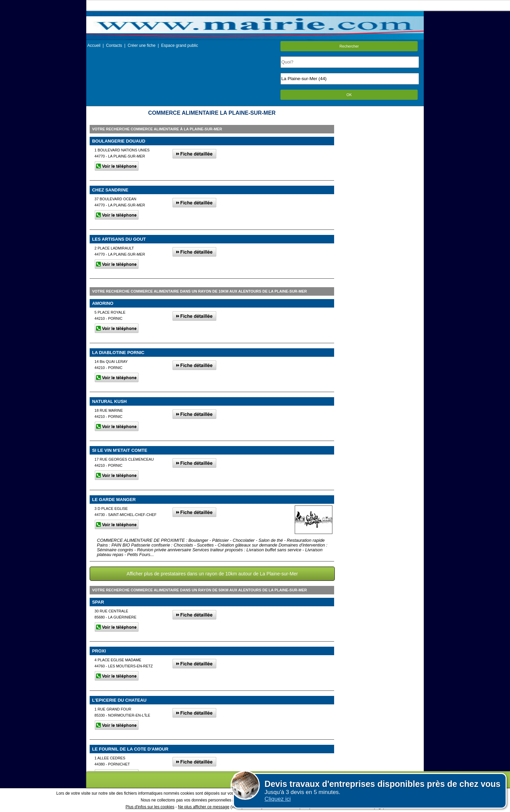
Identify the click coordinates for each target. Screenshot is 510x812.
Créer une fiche (142, 45)
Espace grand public (179, 45)
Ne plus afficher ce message (204, 807)
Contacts (114, 45)
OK (349, 95)
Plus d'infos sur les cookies (150, 807)
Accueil (94, 45)
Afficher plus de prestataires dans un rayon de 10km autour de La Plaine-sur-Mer (212, 574)
